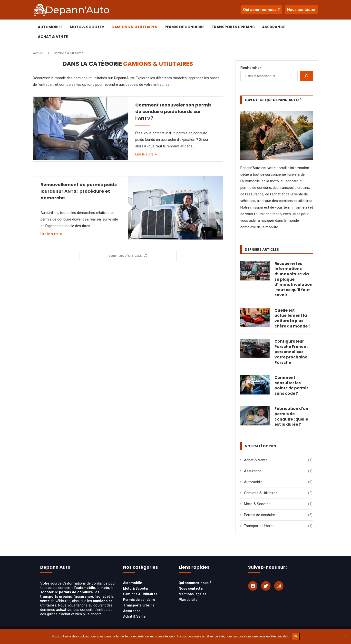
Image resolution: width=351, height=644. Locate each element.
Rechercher (251, 68)
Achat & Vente (53, 37)
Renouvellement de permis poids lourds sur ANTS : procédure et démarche (79, 191)
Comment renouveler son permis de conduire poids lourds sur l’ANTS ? (173, 111)
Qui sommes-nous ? (261, 10)
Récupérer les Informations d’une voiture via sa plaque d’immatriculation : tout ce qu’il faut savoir (294, 280)
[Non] (345, 636)
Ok (296, 636)
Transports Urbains (233, 27)
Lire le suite (146, 154)
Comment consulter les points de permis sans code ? (292, 389)
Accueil (38, 53)
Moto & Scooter (87, 27)
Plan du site (188, 605)
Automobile (50, 27)
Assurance (274, 27)
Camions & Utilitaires (134, 27)
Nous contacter (301, 10)
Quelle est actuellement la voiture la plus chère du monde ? (293, 320)
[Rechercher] (306, 76)
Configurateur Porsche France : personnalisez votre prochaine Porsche (291, 355)
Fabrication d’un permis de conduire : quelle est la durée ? (292, 421)
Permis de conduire (184, 27)
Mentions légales (193, 599)
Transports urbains (139, 610)
